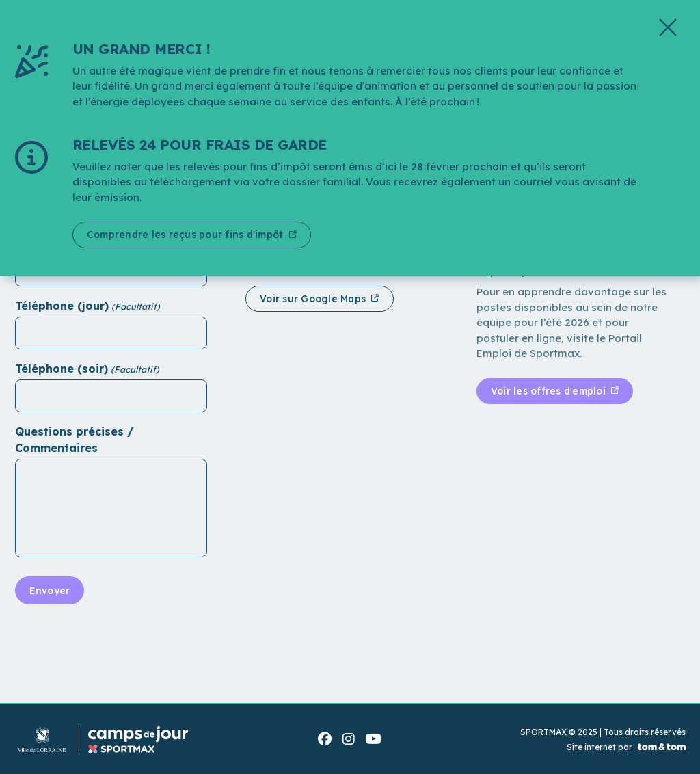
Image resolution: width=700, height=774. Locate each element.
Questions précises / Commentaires (75, 440)
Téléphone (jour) (62, 306)
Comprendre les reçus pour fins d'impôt (189, 235)
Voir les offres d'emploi (551, 391)
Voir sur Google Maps (315, 299)
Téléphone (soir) (62, 369)
